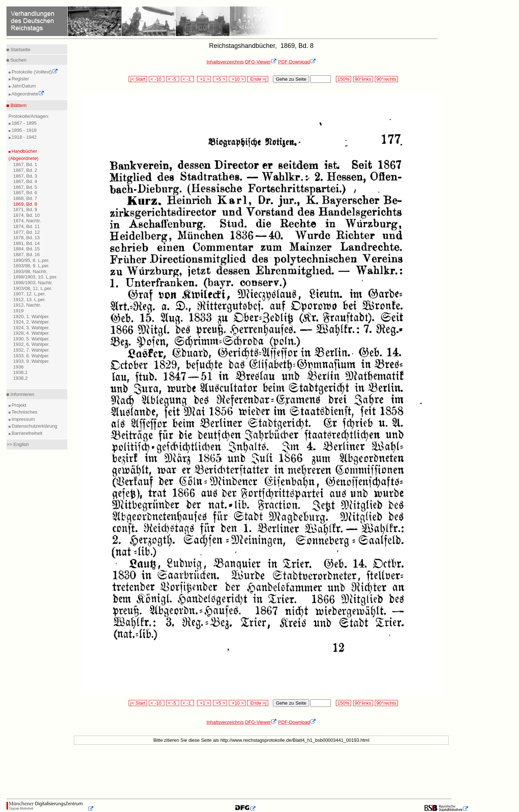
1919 (19, 311)
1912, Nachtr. (27, 305)
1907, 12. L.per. (30, 294)
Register (20, 79)
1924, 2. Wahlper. (32, 322)
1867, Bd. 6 (25, 193)
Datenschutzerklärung (34, 426)
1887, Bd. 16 (27, 255)
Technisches (24, 412)
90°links (363, 79)
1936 (19, 367)
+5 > (220, 79)
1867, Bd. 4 (25, 181)
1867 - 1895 (24, 123)
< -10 (157, 79)
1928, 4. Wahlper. (32, 333)
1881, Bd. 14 (27, 243)
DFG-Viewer (261, 62)
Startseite (20, 50)
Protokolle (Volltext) (34, 72)
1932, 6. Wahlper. (32, 344)
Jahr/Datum (23, 86)
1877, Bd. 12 (27, 232)
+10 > (237, 79)
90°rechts (386, 79)
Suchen (18, 60)
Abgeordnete (27, 94)
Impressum (23, 419)
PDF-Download (297, 62)
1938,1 (21, 372)
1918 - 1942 (24, 137)
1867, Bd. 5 (25, 187)
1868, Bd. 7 (25, 198)
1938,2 (21, 378)
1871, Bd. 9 (25, 209)
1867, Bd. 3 (25, 176)
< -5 (173, 79)
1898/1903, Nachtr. (33, 283)
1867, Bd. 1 (25, 164)
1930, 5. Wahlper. (32, 339)
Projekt (18, 405)
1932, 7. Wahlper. (32, 350)
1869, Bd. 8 (25, 204)
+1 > (204, 79)
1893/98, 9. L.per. (32, 266)
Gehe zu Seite (291, 79)
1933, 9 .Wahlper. (32, 361)
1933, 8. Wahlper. (32, 356)
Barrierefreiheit (26, 433)
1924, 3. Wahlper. (32, 328)
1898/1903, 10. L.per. (36, 277)
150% (343, 79)
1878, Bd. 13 (27, 238)
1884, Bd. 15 (27, 249)
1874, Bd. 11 (27, 226)
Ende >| (258, 79)
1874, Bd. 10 (27, 215)
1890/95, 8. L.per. (32, 260)
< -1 (187, 79)
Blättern (18, 105)
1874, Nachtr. (27, 221)
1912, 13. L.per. (30, 300)
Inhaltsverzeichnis (225, 62)
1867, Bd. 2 (25, 170)
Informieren (21, 394)
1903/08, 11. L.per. (33, 288)
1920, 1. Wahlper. (32, 316)
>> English (17, 444)
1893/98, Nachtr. (30, 271)
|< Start (138, 79)
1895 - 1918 (24, 130)
